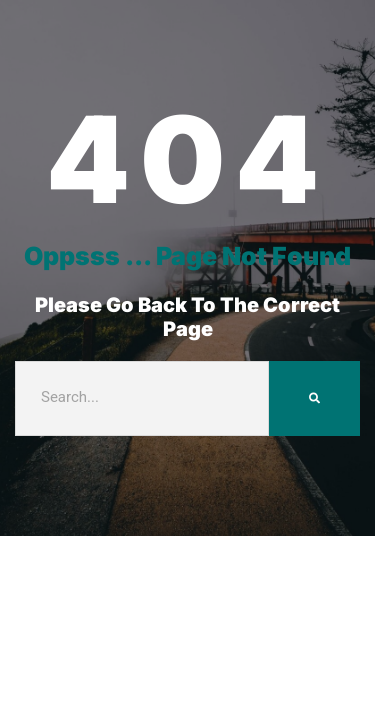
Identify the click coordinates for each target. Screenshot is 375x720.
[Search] (314, 398)
